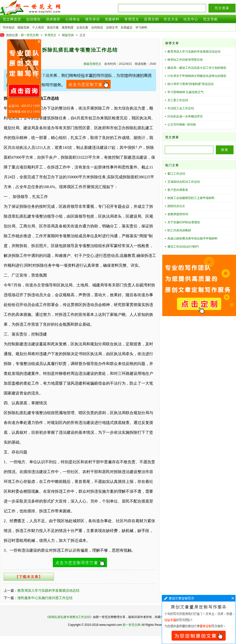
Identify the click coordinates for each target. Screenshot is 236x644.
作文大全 (171, 19)
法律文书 (112, 28)
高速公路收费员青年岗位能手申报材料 (192, 238)
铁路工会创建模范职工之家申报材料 (191, 198)
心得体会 (73, 19)
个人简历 (38, 28)
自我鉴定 (127, 28)
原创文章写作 (24, 79)
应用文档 (151, 19)
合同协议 (97, 28)
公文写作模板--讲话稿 (182, 125)
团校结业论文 (176, 206)
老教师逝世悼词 (178, 214)
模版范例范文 (92, 64)
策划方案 (53, 28)
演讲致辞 (53, 19)
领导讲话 (92, 19)
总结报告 (33, 19)
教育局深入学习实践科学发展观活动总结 (48, 590)
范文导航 (210, 19)
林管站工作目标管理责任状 (185, 60)
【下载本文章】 (29, 577)
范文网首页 (12, 19)
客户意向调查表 (178, 190)
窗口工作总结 (176, 174)
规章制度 (68, 28)
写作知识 (9, 28)
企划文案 (82, 28)
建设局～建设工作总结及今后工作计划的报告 (197, 68)
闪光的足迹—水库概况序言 (185, 116)
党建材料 (112, 19)
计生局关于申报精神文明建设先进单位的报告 (197, 76)
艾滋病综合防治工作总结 (184, 182)
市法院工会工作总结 (181, 108)
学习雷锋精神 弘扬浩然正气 (185, 92)
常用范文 (132, 19)
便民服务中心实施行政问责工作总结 (45, 598)
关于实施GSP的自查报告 (184, 222)
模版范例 (23, 28)
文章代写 (199, 619)
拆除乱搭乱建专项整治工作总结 (69, 617)
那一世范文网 (30, 35)
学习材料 (141, 28)
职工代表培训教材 (179, 230)
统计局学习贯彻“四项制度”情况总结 (191, 84)
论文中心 (191, 19)
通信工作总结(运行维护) (183, 247)
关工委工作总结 (178, 100)
